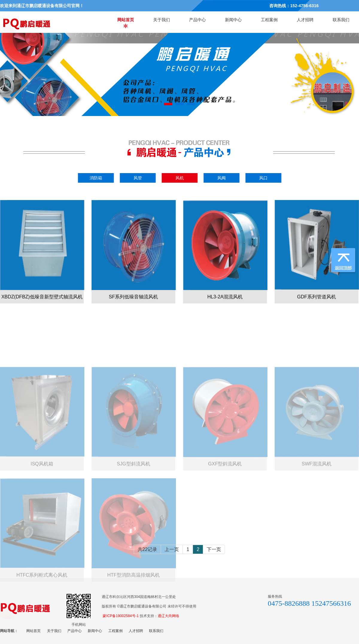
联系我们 (341, 20)
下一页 (214, 549)
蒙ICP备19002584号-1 (121, 616)
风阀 (223, 178)
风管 (139, 178)
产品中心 (197, 20)
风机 (181, 178)
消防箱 (97, 178)
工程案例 (269, 20)
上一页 (172, 549)
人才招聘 (305, 20)
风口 (264, 178)
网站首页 (126, 20)
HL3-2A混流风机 (225, 306)
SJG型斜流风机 (133, 496)
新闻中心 (233, 20)
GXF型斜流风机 (225, 496)
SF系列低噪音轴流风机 (133, 306)
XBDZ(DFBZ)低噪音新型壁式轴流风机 (42, 306)
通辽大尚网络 (168, 616)
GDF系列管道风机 (317, 306)
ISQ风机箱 (42, 496)
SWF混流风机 (317, 496)
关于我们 (162, 20)
